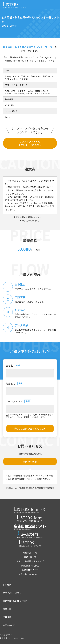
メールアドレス (14, 401)
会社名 (9, 365)
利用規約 (48, 415)
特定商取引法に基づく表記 (15, 601)
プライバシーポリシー (15, 417)
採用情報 (7, 617)
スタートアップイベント (30, 574)
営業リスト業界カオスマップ (30, 561)
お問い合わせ (9, 625)
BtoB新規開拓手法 (30, 566)
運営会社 (7, 609)
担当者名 (11, 383)
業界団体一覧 (30, 557)
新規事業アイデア (30, 570)
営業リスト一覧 (30, 553)
